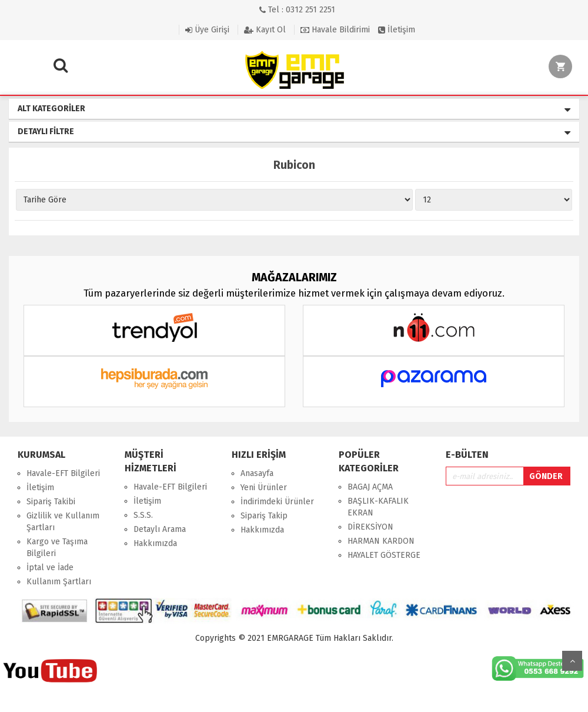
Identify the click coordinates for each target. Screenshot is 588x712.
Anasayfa (257, 473)
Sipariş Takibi (51, 502)
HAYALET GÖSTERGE (384, 555)
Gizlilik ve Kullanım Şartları (63, 522)
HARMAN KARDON (381, 541)
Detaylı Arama (160, 529)
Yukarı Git (572, 661)
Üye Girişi (207, 30)
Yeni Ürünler (264, 488)
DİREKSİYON (370, 527)
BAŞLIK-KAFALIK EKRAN (378, 507)
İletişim (397, 30)
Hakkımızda (155, 543)
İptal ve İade (50, 568)
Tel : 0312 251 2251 (297, 10)
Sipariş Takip (264, 516)
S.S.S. (143, 515)
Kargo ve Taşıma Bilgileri (57, 548)
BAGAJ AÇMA (370, 487)
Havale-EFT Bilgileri (63, 473)
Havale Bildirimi (335, 30)
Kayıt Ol (265, 30)
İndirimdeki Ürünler (277, 502)
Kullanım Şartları (59, 582)
